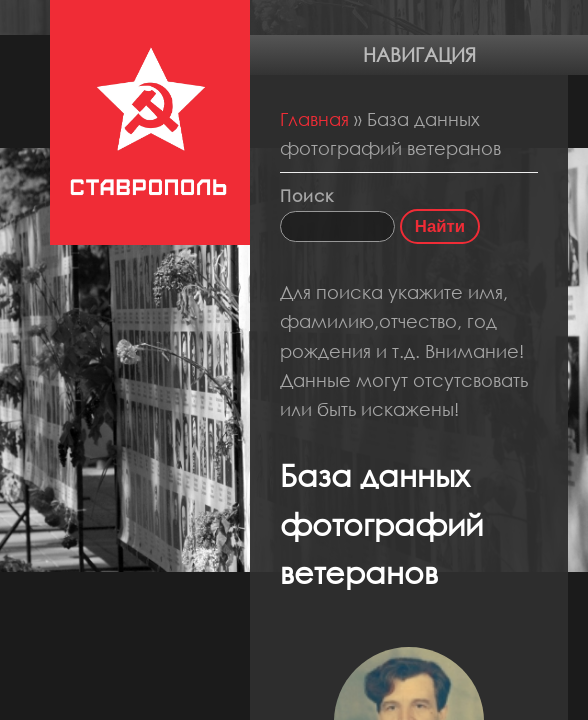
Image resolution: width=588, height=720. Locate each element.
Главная (314, 119)
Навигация (419, 54)
